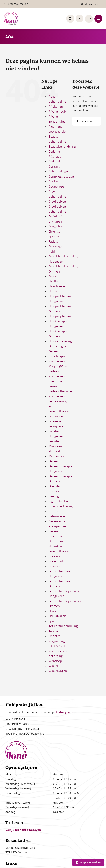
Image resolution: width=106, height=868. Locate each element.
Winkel (53, 666)
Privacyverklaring (61, 506)
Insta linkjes (57, 356)
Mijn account (58, 456)
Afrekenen (56, 107)
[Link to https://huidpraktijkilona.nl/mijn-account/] (80, 19)
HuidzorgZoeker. (66, 712)
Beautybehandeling (62, 147)
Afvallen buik (58, 111)
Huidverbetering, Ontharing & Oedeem (61, 346)
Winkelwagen (58, 671)
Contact (54, 181)
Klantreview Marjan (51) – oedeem (58, 366)
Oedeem (55, 461)
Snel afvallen (57, 616)
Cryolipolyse (57, 202)
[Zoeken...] (87, 121)
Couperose (56, 186)
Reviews (54, 556)
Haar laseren (58, 286)
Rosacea (55, 566)
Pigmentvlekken (60, 501)
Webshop (55, 661)
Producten (56, 511)
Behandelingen (59, 171)
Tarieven (55, 631)
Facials (53, 241)
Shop (52, 611)
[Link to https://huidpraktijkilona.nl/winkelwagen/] (89, 19)
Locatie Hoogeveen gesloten (57, 436)
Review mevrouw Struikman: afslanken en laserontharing (59, 541)
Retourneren (58, 516)
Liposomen (56, 416)
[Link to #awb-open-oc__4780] (70, 19)
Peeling (54, 496)
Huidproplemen (60, 316)
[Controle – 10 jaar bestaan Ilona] (11, 13)
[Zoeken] (77, 121)
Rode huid (56, 561)
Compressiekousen (62, 176)
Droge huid (57, 226)
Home (53, 291)
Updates (55, 636)
